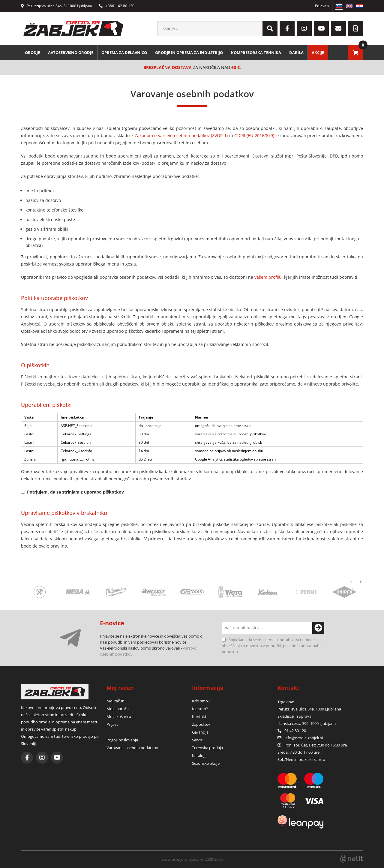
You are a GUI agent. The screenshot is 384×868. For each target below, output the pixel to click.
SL (339, 6)
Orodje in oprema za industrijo (189, 53)
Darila (296, 53)
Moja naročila (118, 709)
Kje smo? (200, 709)
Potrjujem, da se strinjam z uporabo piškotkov (75, 492)
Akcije (318, 53)
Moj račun (115, 701)
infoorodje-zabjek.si (304, 738)
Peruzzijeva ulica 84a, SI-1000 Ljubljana (57, 6)
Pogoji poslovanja (122, 740)
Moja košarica (119, 716)
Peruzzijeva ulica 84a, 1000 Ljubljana (309, 709)
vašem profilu (268, 277)
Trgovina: (286, 702)
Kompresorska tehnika (256, 53)
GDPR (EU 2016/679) (254, 135)
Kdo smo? (201, 701)
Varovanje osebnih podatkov (132, 748)
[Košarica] (355, 53)
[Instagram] (304, 29)
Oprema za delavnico (124, 53)
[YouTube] (321, 29)
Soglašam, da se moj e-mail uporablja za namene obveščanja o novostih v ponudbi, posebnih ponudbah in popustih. (273, 646)
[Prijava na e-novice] (318, 628)
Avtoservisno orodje (71, 53)
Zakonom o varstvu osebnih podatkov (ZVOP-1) (181, 135)
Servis (197, 740)
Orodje (32, 53)
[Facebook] (287, 29)
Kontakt (199, 716)
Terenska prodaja (207, 748)
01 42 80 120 (292, 731)
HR (359, 6)
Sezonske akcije (206, 763)
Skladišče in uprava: (295, 716)
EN (349, 6)
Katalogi (199, 755)
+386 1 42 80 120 (117, 6)
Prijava (322, 6)
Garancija (200, 732)
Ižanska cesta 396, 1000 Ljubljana (307, 723)
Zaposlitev (201, 724)
